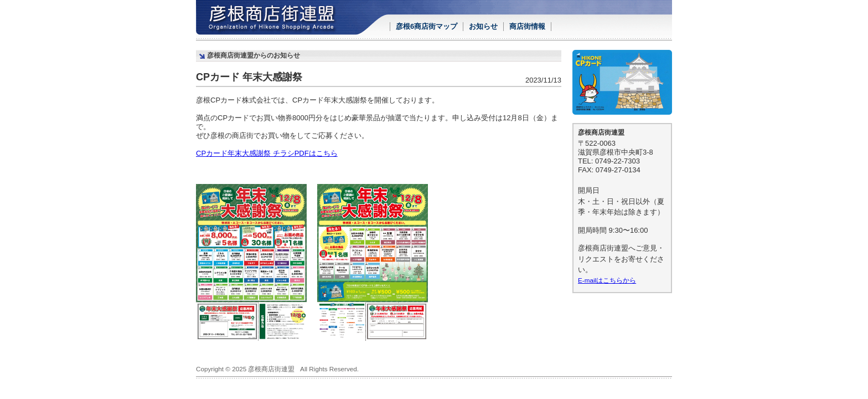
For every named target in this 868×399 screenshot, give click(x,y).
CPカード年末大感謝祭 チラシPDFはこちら (267, 153)
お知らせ (483, 26)
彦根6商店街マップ (427, 26)
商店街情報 (527, 26)
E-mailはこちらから (607, 280)
